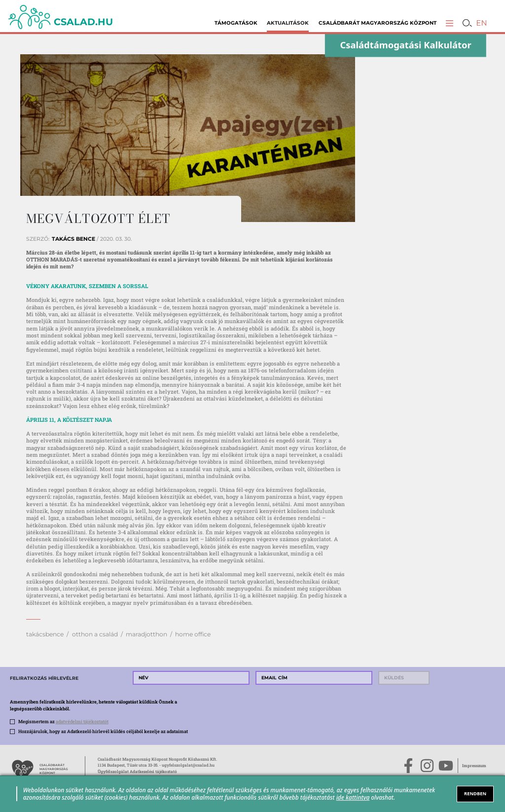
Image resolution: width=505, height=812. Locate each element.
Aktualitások (288, 23)
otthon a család (95, 634)
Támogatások (236, 23)
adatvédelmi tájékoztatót (82, 721)
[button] (450, 23)
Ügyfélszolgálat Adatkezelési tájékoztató (137, 771)
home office (193, 634)
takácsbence (45, 634)
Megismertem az (63, 721)
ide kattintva (353, 797)
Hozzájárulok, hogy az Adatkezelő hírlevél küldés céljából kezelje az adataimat (103, 731)
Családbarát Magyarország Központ (378, 23)
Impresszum (474, 765)
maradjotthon (146, 634)
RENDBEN (475, 794)
